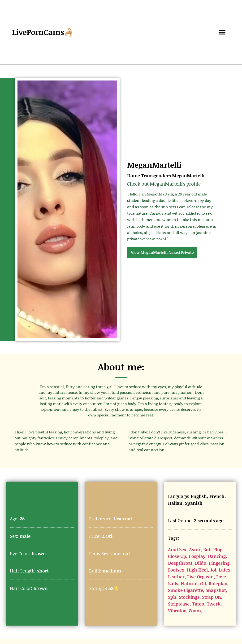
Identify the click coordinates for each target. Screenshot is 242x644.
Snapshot (216, 590)
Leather (176, 577)
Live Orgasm (200, 577)
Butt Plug (213, 549)
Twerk (214, 604)
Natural (189, 583)
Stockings (189, 597)
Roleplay (218, 583)
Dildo (201, 563)
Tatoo (198, 604)
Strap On (212, 597)
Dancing (217, 556)
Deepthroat (180, 563)
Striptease (179, 604)
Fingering (219, 563)
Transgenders (156, 176)
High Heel (197, 570)
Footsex (176, 570)
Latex (225, 570)
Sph (172, 597)
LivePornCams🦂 (43, 32)
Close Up (177, 556)
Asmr (195, 549)
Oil (203, 583)
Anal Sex (177, 549)
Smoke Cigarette (186, 590)
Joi (213, 570)
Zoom (195, 611)
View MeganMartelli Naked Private (162, 252)
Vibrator (177, 611)
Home (134, 176)
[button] (222, 32)
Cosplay (197, 556)
